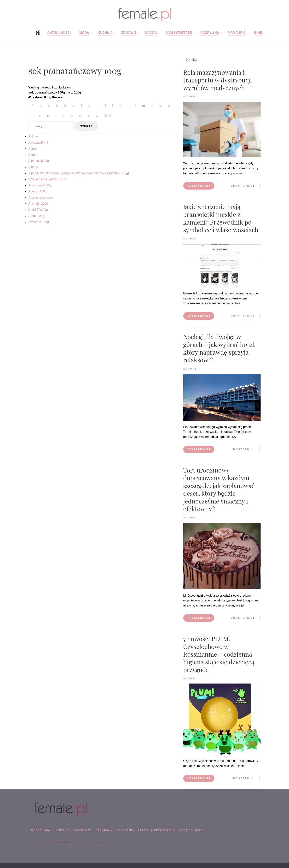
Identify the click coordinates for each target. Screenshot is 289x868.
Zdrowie (129, 33)
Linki (108, 116)
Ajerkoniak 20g (39, 161)
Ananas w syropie (41, 198)
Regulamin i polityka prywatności (146, 830)
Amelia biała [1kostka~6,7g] (47, 179)
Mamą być (237, 33)
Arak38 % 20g (38, 210)
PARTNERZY (82, 830)
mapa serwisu (191, 830)
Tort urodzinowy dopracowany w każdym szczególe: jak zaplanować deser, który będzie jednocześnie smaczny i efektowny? (219, 489)
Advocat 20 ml (38, 143)
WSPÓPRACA (41, 830)
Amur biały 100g (40, 185)
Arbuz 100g (36, 216)
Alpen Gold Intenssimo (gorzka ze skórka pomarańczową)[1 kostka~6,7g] (79, 173)
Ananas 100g (38, 191)
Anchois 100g (38, 204)
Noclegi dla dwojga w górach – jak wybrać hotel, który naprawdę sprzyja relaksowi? (220, 348)
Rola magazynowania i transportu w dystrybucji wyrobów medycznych (218, 80)
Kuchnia (105, 33)
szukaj (86, 126)
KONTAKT (62, 830)
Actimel (33, 136)
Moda (84, 33)
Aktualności (59, 33)
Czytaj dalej (199, 186)
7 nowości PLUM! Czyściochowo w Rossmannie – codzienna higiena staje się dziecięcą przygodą (219, 654)
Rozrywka (210, 33)
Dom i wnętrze (179, 33)
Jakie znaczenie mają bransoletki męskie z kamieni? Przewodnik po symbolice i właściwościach (221, 218)
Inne (258, 33)
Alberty (33, 167)
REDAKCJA (104, 830)
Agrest (33, 149)
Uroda (151, 33)
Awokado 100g (39, 222)
